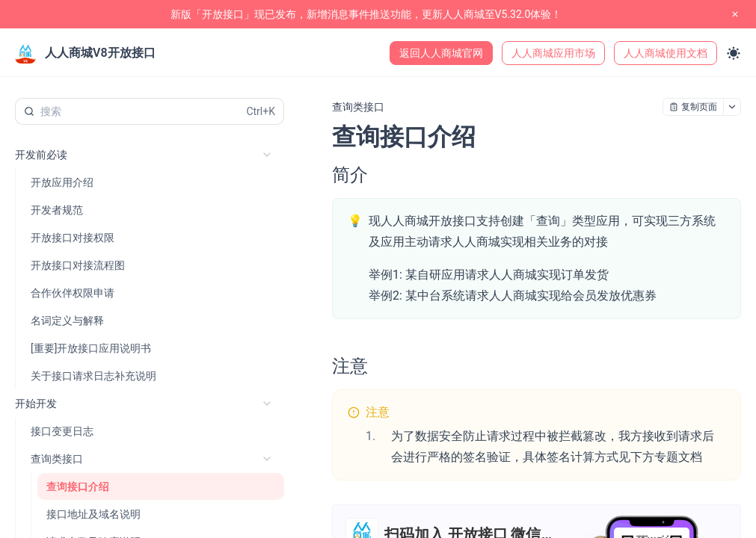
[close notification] (735, 14)
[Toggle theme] (734, 53)
